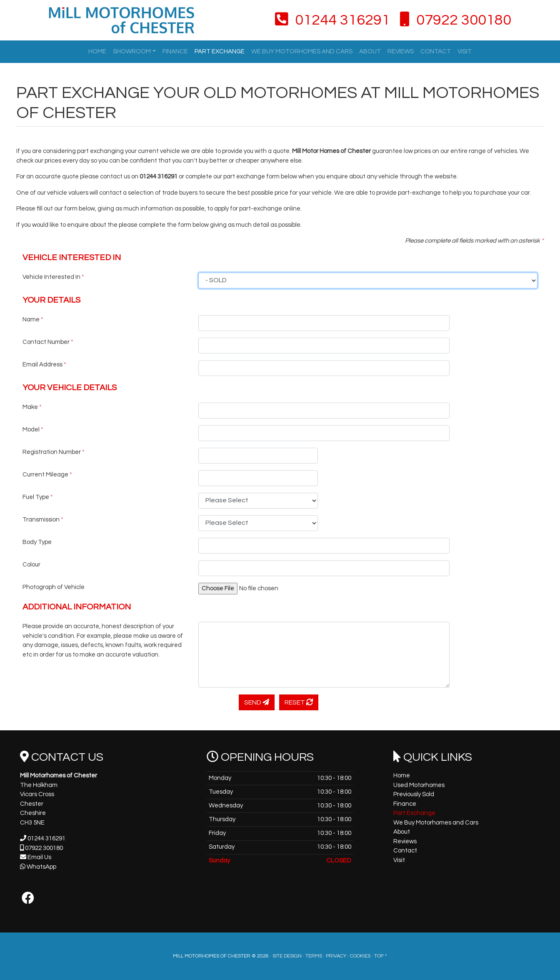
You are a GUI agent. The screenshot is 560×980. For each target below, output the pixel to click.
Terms (314, 956)
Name (33, 320)
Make (32, 407)
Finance (175, 51)
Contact (436, 51)
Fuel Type (38, 497)
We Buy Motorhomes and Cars (302, 51)
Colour (31, 565)
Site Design (287, 956)
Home (97, 51)
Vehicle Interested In (53, 277)
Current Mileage (47, 475)
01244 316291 (332, 20)
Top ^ (381, 956)
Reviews (401, 51)
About (370, 51)
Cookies (360, 956)
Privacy (336, 956)
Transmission (43, 520)
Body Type (37, 542)
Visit (465, 51)
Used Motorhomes (419, 785)
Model (33, 430)
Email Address (44, 365)
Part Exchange (220, 51)
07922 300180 (456, 20)
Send (257, 702)
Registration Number (54, 452)
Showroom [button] (132, 51)
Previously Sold (414, 794)
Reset (299, 702)
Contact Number (48, 342)
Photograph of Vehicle (54, 587)
